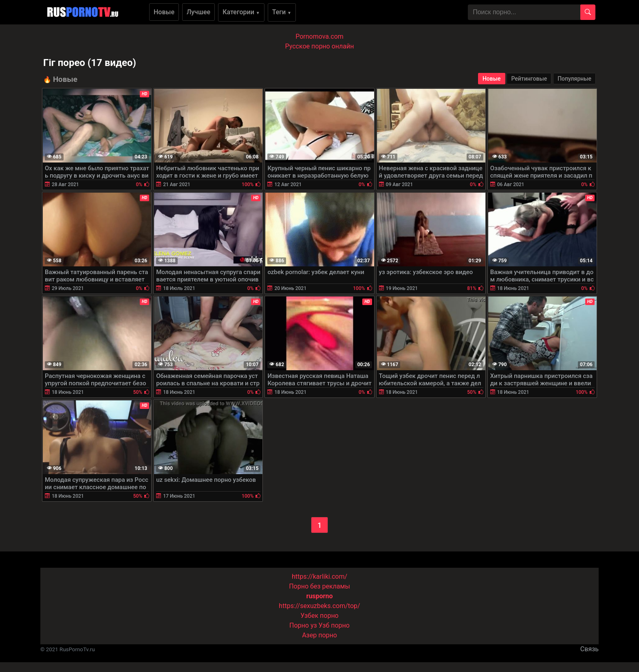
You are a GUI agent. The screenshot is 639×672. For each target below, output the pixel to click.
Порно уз (303, 625)
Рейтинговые (529, 79)
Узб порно (334, 625)
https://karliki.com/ (319, 576)
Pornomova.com (319, 36)
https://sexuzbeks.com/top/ (319, 606)
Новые (164, 12)
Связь (589, 649)
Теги (282, 12)
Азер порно (319, 635)
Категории (241, 12)
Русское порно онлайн (320, 46)
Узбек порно (319, 616)
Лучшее (198, 12)
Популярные (574, 79)
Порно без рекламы (319, 586)
